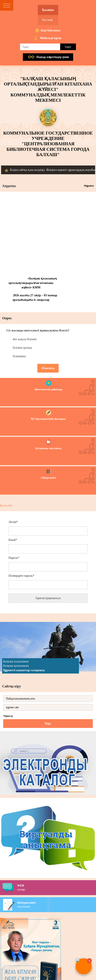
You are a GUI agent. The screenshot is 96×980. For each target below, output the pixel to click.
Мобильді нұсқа (51, 38)
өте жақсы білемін (25, 339)
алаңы (57, 887)
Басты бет (6, 506)
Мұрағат (89, 186)
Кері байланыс (51, 30)
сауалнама (57, 905)
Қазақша (48, 10)
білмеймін (19, 356)
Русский (47, 20)
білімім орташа (22, 348)
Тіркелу (8, 716)
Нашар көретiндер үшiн (53, 57)
